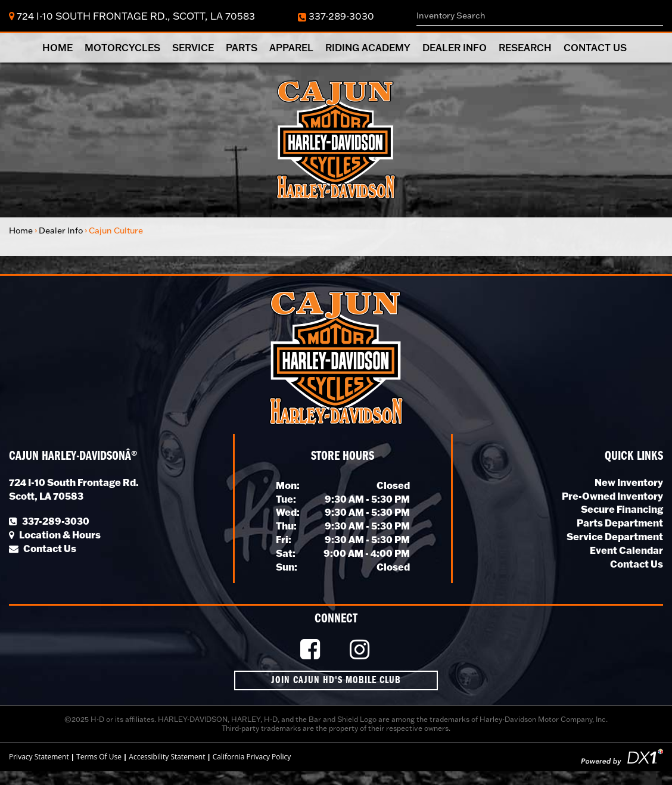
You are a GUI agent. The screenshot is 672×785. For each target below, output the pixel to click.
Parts (242, 48)
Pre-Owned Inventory (612, 496)
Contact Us (595, 48)
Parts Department (620, 523)
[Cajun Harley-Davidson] (336, 139)
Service (193, 48)
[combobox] (540, 16)
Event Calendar (626, 550)
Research (525, 48)
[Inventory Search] (540, 16)
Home (57, 48)
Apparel (291, 48)
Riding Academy (368, 48)
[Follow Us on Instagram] (361, 650)
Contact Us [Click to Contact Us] (43, 548)
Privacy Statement (39, 757)
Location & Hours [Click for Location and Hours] (55, 535)
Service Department (615, 536)
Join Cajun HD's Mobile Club (336, 680)
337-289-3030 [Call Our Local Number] (49, 521)
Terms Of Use (99, 757)
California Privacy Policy (252, 757)
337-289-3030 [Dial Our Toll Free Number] (336, 16)
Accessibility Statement (167, 757)
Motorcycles (122, 48)
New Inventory (629, 482)
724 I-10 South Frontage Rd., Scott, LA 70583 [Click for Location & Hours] (132, 16)
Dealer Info (455, 48)
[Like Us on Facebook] (312, 650)
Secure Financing (622, 509)
